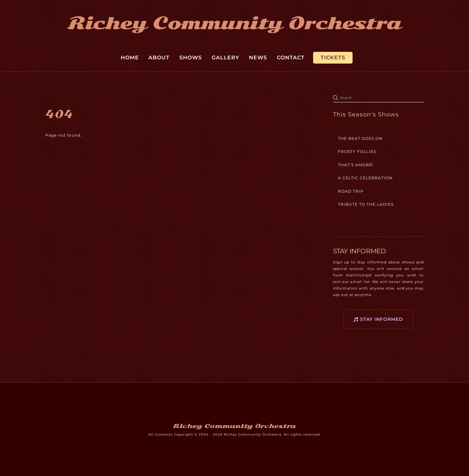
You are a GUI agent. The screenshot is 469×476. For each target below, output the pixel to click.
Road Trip (351, 191)
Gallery (226, 58)
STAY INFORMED (378, 319)
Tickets (333, 58)
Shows (191, 58)
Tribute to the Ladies (366, 204)
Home (130, 58)
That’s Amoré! (356, 165)
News (258, 58)
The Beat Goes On (360, 138)
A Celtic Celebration (365, 178)
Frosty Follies (357, 151)
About (159, 58)
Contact (291, 58)
